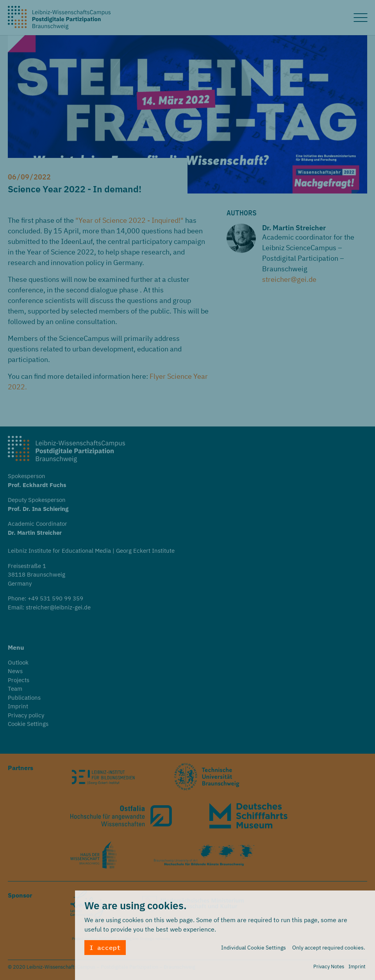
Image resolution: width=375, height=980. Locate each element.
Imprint (357, 968)
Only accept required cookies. (329, 949)
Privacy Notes (329, 968)
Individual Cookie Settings (254, 949)
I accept (105, 949)
